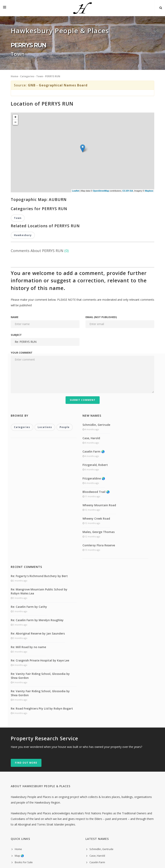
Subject (16, 251)
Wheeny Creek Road (96, 435)
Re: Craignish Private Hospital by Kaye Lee (40, 577)
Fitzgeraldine (97, 792)
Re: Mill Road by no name (28, 564)
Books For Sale (24, 779)
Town (40, 76)
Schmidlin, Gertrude (96, 341)
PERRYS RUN (53, 76)
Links (18, 799)
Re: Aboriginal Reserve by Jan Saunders (38, 550)
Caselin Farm (97, 779)
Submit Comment (83, 317)
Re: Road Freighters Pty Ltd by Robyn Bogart (42, 625)
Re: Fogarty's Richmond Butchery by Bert (39, 493)
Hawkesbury (23, 152)
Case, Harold (91, 355)
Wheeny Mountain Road (99, 422)
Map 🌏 (19, 772)
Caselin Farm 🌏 (94, 368)
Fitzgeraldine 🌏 (94, 395)
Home (14, 76)
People (65, 344)
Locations (45, 344)
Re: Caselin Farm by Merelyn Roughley (37, 537)
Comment (21, 805)
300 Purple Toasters (88, 860)
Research (21, 792)
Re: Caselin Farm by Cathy (29, 523)
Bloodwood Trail (99, 799)
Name (15, 234)
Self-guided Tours (26, 786)
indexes (20, 812)
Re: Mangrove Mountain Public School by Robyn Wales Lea (39, 508)
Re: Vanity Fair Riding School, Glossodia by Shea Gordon (40, 592)
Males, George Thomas (99, 448)
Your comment (22, 269)
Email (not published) (101, 234)
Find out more (26, 679)
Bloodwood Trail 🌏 (96, 408)
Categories (27, 76)
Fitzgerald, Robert (95, 382)
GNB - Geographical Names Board (58, 85)
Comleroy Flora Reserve (99, 462)
